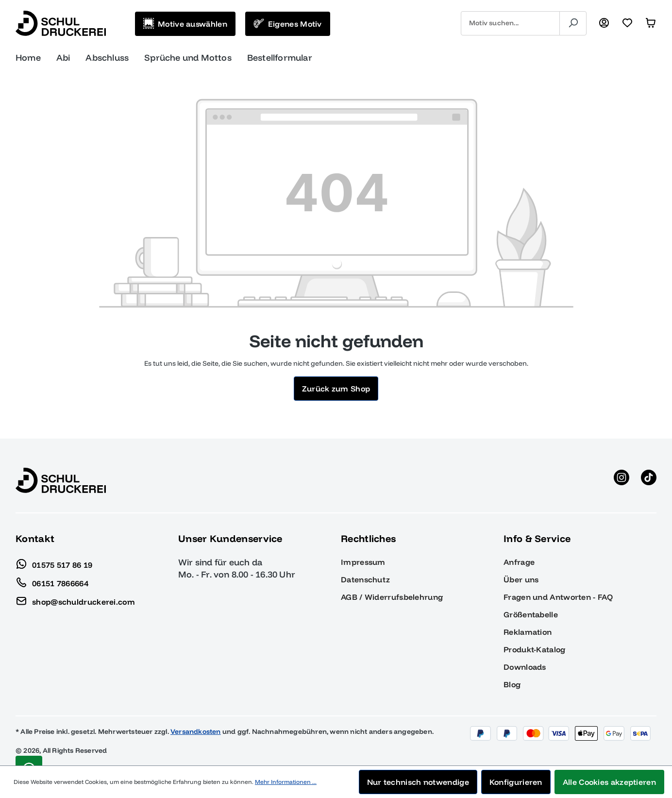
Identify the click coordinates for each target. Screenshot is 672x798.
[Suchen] (573, 23)
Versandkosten (196, 731)
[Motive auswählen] (185, 24)
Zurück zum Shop (336, 389)
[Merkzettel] (627, 23)
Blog (512, 684)
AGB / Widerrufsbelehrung (392, 597)
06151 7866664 (52, 581)
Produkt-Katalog (535, 649)
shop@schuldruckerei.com (75, 599)
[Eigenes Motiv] (288, 24)
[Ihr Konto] (604, 23)
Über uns (521, 579)
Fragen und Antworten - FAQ (558, 597)
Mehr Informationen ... (286, 782)
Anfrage (519, 562)
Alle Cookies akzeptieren (609, 782)
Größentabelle (531, 614)
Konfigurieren (516, 782)
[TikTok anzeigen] (649, 480)
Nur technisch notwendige (418, 782)
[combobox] (510, 23)
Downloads (525, 667)
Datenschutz (365, 579)
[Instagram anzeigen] (622, 480)
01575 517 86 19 (54, 562)
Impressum (363, 562)
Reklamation (528, 632)
